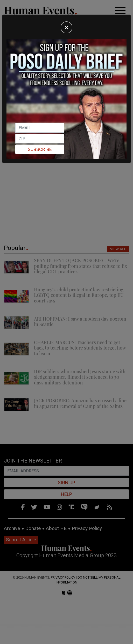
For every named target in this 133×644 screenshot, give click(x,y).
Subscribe (40, 149)
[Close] (66, 27)
